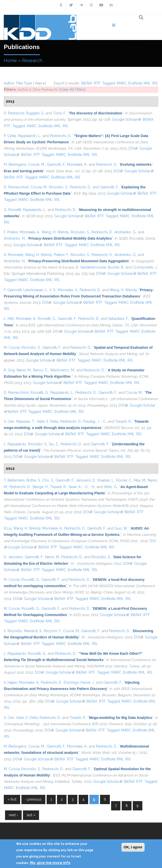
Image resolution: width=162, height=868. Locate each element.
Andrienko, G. (125, 232)
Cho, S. (48, 480)
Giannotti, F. (56, 164)
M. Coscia (12, 348)
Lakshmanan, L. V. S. (40, 290)
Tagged (109, 83)
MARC (122, 83)
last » (31, 815)
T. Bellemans (14, 480)
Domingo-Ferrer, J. (79, 682)
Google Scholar (126, 119)
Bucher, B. (116, 267)
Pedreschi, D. (60, 136)
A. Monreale (13, 255)
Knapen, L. (106, 480)
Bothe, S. (34, 480)
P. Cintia (10, 136)
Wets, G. (111, 487)
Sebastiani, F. (118, 319)
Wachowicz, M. (62, 370)
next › (13, 815)
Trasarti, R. (123, 421)
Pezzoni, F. (53, 631)
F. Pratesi (11, 232)
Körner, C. (124, 480)
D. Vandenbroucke (91, 267)
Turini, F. (59, 113)
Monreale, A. (77, 164)
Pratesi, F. (61, 255)
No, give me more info (50, 863)
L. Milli (9, 319)
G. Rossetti (12, 210)
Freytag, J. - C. (95, 421)
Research (32, 60)
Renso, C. (41, 370)
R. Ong (9, 370)
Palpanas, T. (25, 421)
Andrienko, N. (15, 238)
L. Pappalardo (15, 444)
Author (9, 83)
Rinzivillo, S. (58, 187)
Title (19, 83)
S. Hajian (10, 682)
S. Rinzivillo (13, 631)
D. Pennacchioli (16, 187)
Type (28, 83)
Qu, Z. (54, 444)
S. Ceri (9, 421)
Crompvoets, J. (145, 267)
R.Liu (8, 528)
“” (95, 113)
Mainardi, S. (33, 631)
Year (38, 83)
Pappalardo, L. (29, 136)
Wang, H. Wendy (55, 232)
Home (10, 60)
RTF (97, 83)
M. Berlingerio (15, 164)
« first (12, 799)
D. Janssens (13, 557)
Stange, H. (40, 487)
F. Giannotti (13, 290)
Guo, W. (121, 528)
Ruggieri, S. (35, 113)
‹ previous (33, 799)
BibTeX (87, 83)
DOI (133, 148)
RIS (155, 83)
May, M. (140, 480)
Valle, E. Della (47, 421)
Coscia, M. (37, 164)
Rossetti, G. (47, 319)
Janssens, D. (86, 480)
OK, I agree (133, 847)
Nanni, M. (24, 370)
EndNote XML (139, 83)
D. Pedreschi (14, 113)
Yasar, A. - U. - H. (82, 487)
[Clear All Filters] (72, 90)
